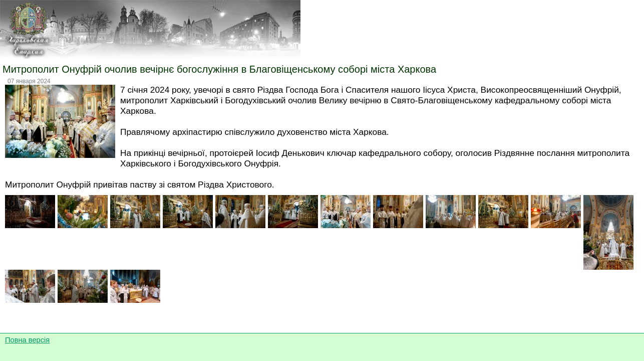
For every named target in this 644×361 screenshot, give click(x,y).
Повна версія (27, 340)
